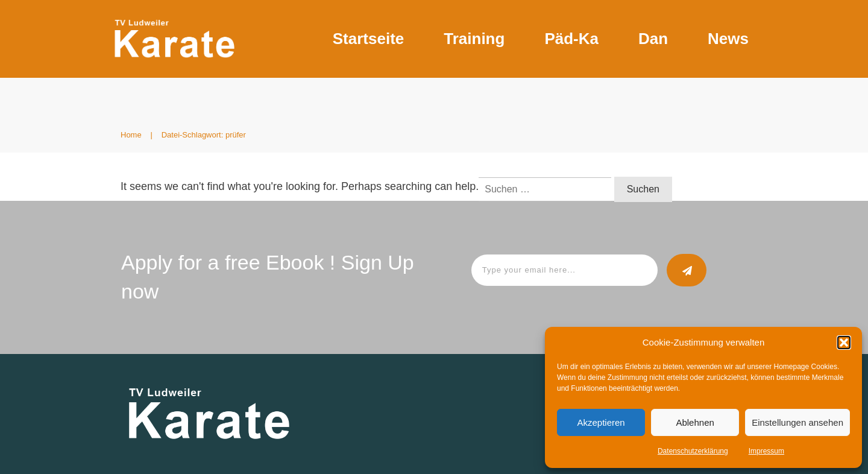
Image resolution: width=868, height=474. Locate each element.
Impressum (766, 451)
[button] (844, 343)
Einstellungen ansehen (797, 422)
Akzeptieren (601, 422)
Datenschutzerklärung (693, 451)
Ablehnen (695, 422)
